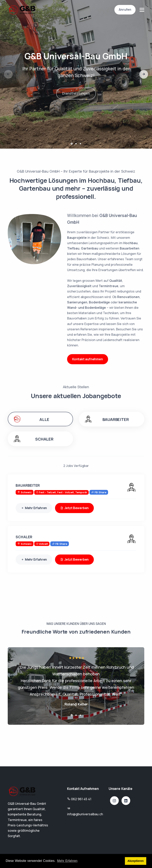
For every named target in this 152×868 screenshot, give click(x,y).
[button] (144, 74)
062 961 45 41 (81, 799)
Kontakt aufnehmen (88, 359)
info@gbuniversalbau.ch (85, 814)
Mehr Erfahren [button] (67, 861)
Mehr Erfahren (34, 508)
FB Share (99, 492)
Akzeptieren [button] (136, 861)
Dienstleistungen (76, 97)
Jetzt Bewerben (74, 508)
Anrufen (125, 10)
